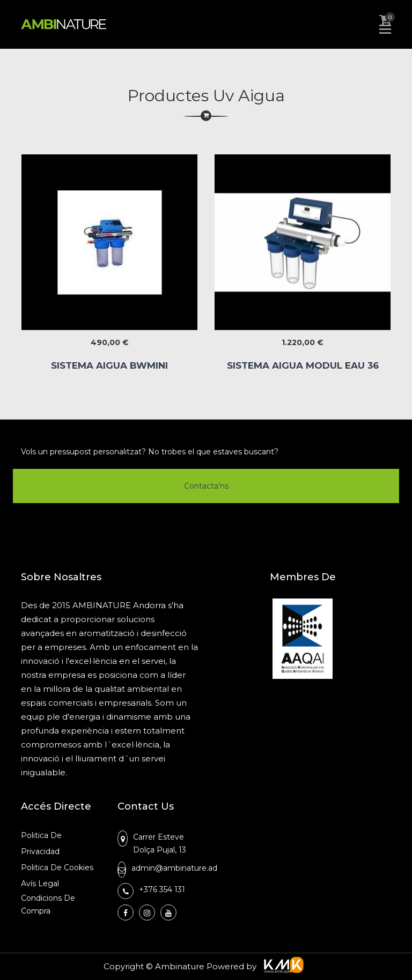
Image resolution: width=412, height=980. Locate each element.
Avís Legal (40, 884)
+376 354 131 (162, 889)
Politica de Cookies (57, 867)
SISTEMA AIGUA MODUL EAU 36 (303, 365)
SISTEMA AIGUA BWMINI (109, 365)
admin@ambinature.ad (174, 868)
